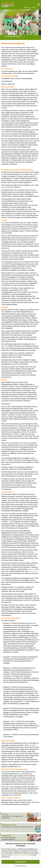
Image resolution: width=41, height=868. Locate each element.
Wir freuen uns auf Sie (13, 37)
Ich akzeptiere (20, 862)
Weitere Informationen (20, 866)
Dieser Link (32, 569)
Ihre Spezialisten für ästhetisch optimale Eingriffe (17, 827)
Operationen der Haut (9, 825)
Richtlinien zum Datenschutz (21, 855)
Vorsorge (5, 814)
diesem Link (33, 571)
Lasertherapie (6, 835)
